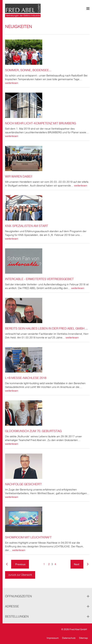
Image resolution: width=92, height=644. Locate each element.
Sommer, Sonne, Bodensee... (28, 70)
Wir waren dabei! (19, 176)
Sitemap (83, 638)
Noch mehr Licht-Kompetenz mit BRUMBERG (41, 123)
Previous (20, 564)
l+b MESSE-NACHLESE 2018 (26, 378)
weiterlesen (12, 83)
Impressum (53, 638)
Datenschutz (69, 638)
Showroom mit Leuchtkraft (28, 537)
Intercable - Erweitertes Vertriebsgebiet (39, 279)
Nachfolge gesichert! (23, 484)
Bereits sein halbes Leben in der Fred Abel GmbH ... (46, 328)
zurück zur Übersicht (20, 575)
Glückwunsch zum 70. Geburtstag (33, 431)
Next (77, 564)
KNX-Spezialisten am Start (27, 226)
